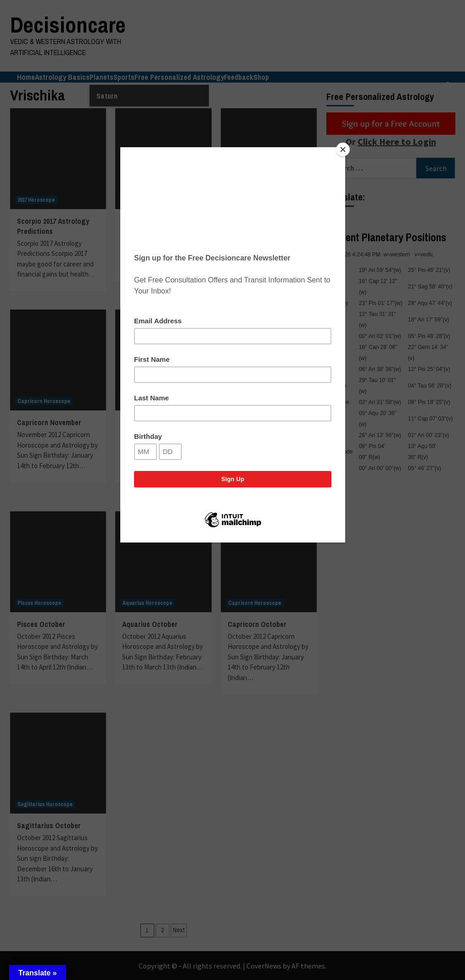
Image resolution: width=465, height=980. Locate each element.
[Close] (343, 149)
